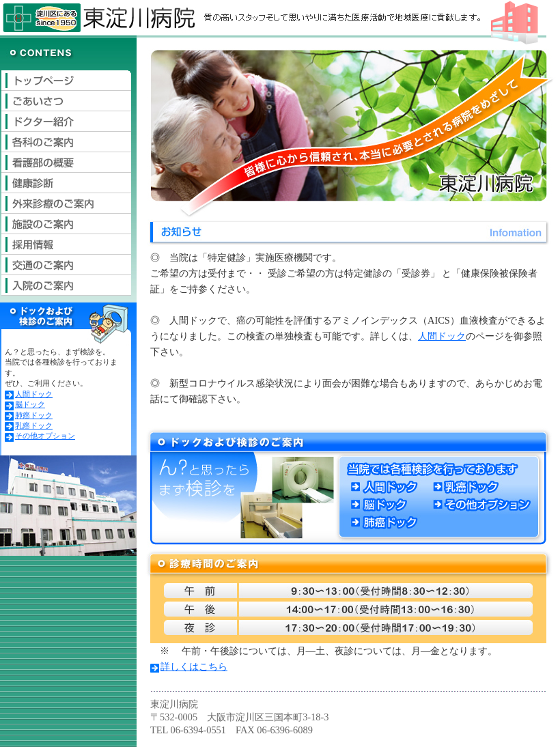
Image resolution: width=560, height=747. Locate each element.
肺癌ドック (29, 415)
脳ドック (25, 404)
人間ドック (29, 394)
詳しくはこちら (189, 666)
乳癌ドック (29, 425)
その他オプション (40, 436)
